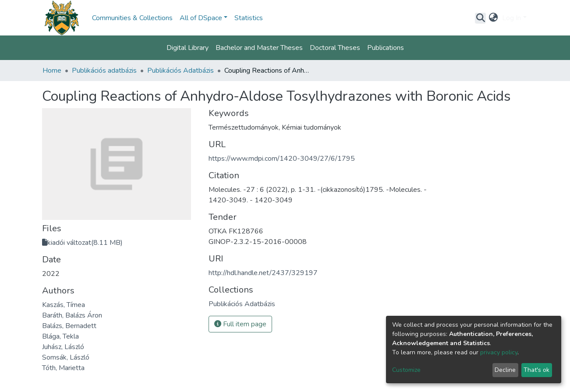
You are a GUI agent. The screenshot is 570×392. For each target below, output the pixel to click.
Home (52, 71)
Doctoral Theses (335, 48)
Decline (505, 370)
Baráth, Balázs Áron (72, 315)
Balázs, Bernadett (69, 326)
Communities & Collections (132, 18)
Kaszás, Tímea (64, 305)
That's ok (536, 370)
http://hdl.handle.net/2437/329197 (263, 273)
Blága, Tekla (60, 336)
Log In (512, 18)
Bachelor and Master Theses (259, 48)
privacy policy (499, 352)
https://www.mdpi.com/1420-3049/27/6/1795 (282, 159)
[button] (493, 18)
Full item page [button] (240, 324)
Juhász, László (63, 347)
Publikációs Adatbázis (181, 71)
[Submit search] (480, 18)
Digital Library (188, 48)
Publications (386, 48)
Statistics (249, 18)
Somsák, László (66, 357)
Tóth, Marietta (63, 368)
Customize (406, 370)
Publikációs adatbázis (104, 71)
